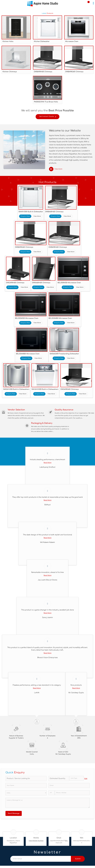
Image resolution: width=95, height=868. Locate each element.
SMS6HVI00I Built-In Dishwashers (16, 389)
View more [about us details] (58, 169)
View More (37, 216)
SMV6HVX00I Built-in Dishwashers (45, 389)
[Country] (26, 793)
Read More (47, 463)
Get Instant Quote (47, 117)
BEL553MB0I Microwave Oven (60, 318)
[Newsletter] (41, 859)
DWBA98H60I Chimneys (43, 72)
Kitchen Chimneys (10, 72)
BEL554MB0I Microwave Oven (28, 354)
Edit (86, 779)
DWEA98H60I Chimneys (15, 283)
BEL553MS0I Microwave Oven (27, 318)
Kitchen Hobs (8, 41)
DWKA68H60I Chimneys (41, 283)
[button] (36, 841)
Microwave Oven (72, 41)
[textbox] (77, 778)
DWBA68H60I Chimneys (54, 212)
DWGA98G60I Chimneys (70, 389)
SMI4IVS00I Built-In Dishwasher (31, 212)
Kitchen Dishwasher (42, 41)
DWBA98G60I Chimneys (74, 72)
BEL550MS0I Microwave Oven (69, 283)
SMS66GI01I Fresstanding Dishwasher (64, 354)
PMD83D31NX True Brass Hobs (46, 102)
